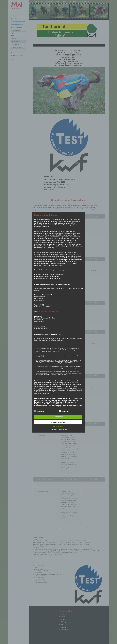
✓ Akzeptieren (58, 417)
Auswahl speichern (58, 422)
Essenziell (39, 411)
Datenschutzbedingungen (58, 429)
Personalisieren (58, 426)
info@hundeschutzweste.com (48, 311)
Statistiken (64, 411)
